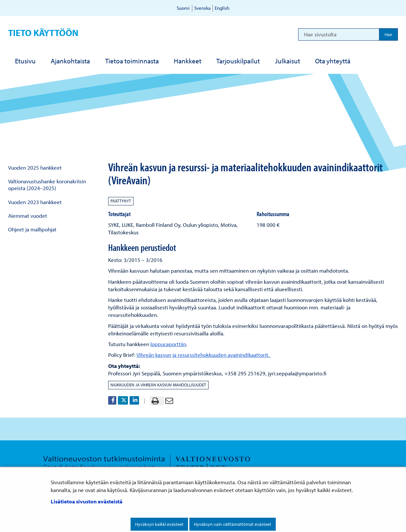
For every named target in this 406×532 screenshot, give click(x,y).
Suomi (183, 8)
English (222, 8)
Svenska (202, 8)
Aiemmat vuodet (28, 216)
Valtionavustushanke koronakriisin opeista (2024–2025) (47, 185)
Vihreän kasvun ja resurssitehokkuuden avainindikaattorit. (204, 355)
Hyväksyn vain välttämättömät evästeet (233, 524)
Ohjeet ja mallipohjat (32, 229)
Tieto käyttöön (43, 33)
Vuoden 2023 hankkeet (35, 202)
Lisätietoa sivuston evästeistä (87, 501)
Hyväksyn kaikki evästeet (159, 524)
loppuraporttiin (168, 344)
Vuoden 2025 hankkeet (35, 168)
